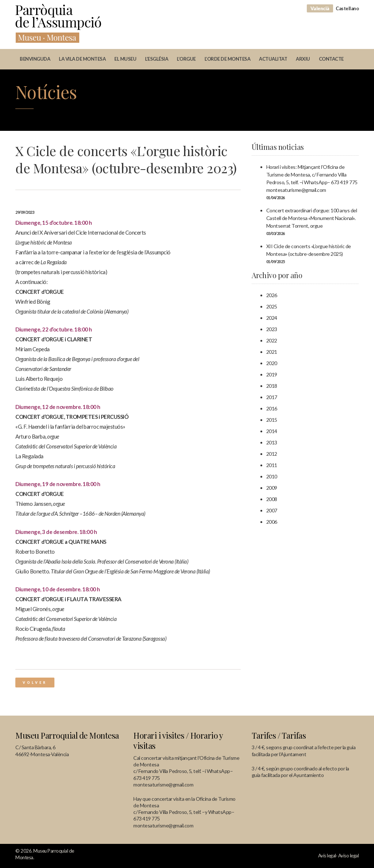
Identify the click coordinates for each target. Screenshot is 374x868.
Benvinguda (35, 59)
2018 (272, 386)
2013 (272, 442)
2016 (272, 408)
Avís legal (327, 856)
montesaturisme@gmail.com (163, 784)
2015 (272, 420)
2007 (272, 510)
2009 (272, 488)
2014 (272, 431)
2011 (272, 465)
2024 (272, 318)
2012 (272, 454)
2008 (272, 499)
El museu (125, 59)
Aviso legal (349, 856)
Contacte (331, 59)
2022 (272, 340)
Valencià (320, 8)
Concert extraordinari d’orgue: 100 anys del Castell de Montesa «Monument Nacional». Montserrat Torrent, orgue (312, 218)
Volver (35, 683)
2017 (272, 397)
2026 (272, 295)
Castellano (347, 8)
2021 (272, 352)
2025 (272, 306)
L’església (157, 59)
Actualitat (273, 59)
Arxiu (303, 59)
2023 (272, 329)
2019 (272, 374)
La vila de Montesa (82, 59)
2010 (272, 476)
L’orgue (186, 59)
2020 (272, 363)
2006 (272, 522)
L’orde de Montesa (228, 59)
